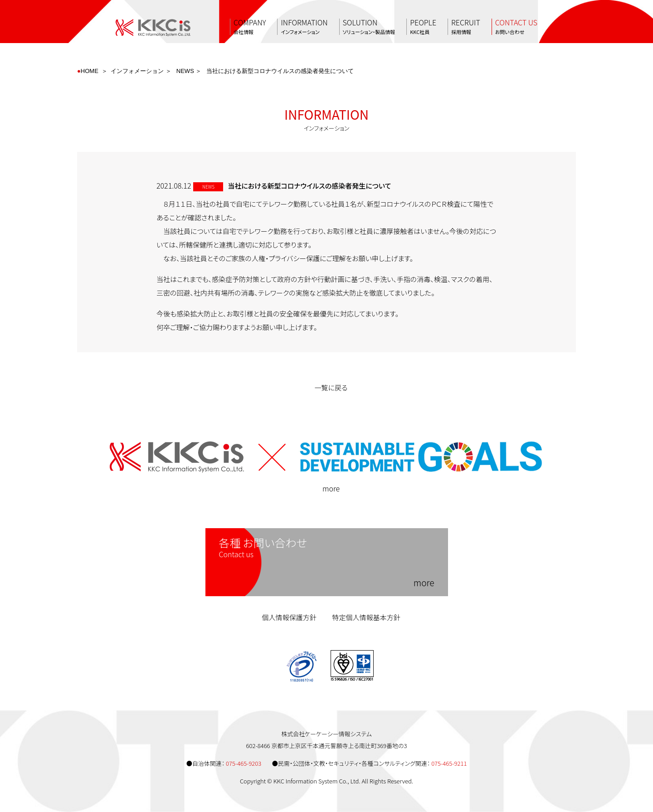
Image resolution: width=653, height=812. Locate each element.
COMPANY (250, 27)
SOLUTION (369, 27)
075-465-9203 (244, 763)
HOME (90, 71)
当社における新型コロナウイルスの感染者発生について (280, 71)
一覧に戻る (327, 387)
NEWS (185, 71)
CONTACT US (516, 27)
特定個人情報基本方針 (366, 617)
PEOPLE (423, 27)
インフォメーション (137, 71)
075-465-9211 (449, 763)
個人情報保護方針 (289, 617)
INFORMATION (304, 27)
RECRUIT (466, 27)
